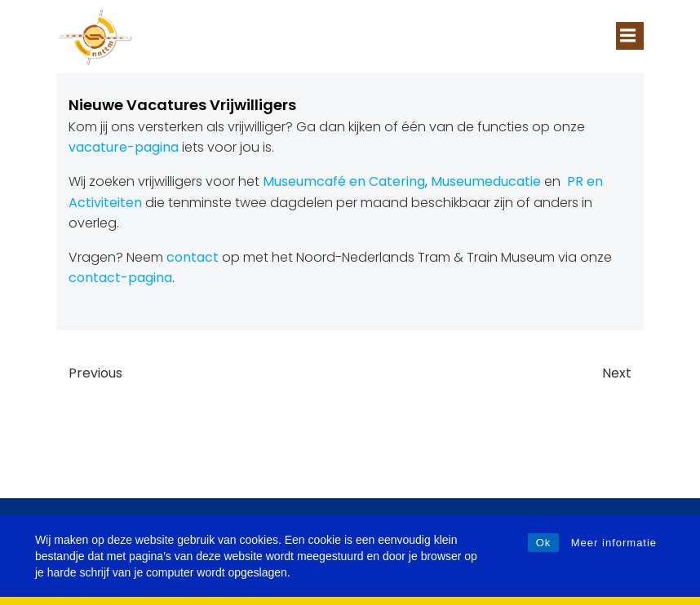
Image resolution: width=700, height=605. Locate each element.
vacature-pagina (124, 147)
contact (193, 257)
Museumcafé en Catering (344, 181)
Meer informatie (614, 543)
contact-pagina (120, 278)
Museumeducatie (486, 181)
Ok (544, 543)
